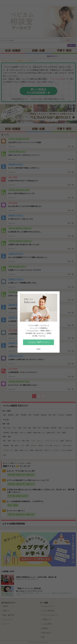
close (38, 349)
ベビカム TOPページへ (39, 342)
